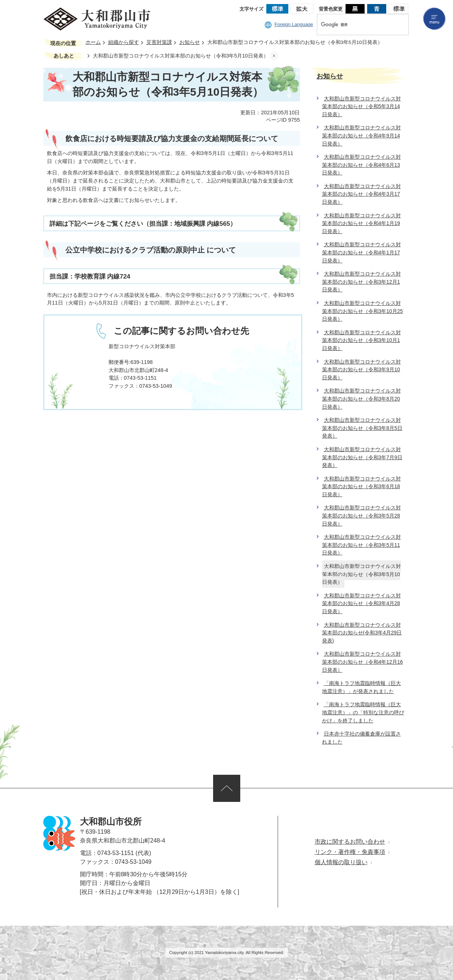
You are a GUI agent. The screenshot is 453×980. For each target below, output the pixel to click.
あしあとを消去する (274, 56)
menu (434, 19)
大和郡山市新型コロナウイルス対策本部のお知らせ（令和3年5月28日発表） (361, 515)
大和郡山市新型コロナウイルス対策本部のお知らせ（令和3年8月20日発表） (361, 399)
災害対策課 (159, 42)
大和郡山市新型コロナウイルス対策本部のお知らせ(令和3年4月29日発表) (362, 633)
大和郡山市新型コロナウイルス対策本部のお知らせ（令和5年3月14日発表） (361, 106)
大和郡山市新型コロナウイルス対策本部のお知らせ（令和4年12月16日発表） (363, 662)
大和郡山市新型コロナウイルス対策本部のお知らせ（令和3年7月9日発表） (362, 457)
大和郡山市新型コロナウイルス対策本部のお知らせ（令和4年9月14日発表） (361, 135)
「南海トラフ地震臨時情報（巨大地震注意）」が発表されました (361, 687)
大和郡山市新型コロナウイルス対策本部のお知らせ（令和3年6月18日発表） (361, 487)
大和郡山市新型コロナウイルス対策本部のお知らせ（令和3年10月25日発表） (363, 311)
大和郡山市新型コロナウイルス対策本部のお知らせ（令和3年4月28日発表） (361, 603)
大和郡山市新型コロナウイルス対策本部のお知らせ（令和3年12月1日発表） (361, 282)
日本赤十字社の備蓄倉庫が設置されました (361, 738)
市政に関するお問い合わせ (350, 842)
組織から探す (124, 42)
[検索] (355, 25)
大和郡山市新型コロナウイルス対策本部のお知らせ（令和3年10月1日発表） (361, 340)
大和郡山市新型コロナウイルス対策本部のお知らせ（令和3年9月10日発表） (361, 370)
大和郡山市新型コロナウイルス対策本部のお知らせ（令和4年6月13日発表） (361, 165)
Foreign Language (289, 24)
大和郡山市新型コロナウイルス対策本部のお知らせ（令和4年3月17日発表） (361, 194)
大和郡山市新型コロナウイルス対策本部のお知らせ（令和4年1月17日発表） (361, 252)
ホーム (93, 42)
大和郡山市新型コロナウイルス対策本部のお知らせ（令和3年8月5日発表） (362, 428)
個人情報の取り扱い (341, 862)
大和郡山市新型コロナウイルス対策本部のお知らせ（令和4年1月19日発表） (361, 223)
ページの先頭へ (227, 788)
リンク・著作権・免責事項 (350, 852)
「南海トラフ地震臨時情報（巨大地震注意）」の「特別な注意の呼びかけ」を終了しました (363, 712)
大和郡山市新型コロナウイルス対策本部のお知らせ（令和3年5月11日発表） (361, 545)
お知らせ (190, 42)
